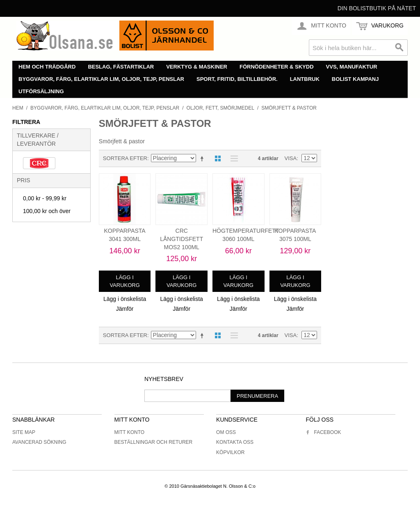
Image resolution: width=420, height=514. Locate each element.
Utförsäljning (41, 91)
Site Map (24, 432)
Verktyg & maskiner (197, 67)
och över (47, 211)
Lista (232, 158)
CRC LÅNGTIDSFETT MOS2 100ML (181, 239)
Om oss (226, 432)
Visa (291, 158)
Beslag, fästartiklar (121, 67)
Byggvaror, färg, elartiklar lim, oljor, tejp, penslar (101, 79)
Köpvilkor (230, 452)
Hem (18, 108)
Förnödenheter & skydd (277, 67)
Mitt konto (130, 432)
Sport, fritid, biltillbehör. (237, 79)
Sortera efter (125, 158)
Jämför (125, 309)
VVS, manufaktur (352, 67)
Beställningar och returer (154, 442)
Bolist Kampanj (355, 79)
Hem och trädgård (47, 67)
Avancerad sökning (39, 442)
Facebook (323, 432)
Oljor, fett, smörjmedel (220, 108)
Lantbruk (305, 79)
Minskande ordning (203, 158)
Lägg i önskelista (125, 299)
